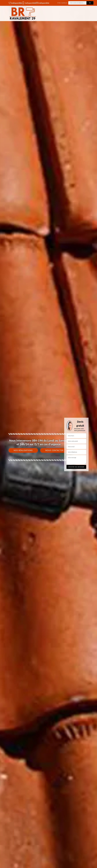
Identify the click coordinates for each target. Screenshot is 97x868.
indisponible (14, 3)
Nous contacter (54, 450)
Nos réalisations (23, 450)
